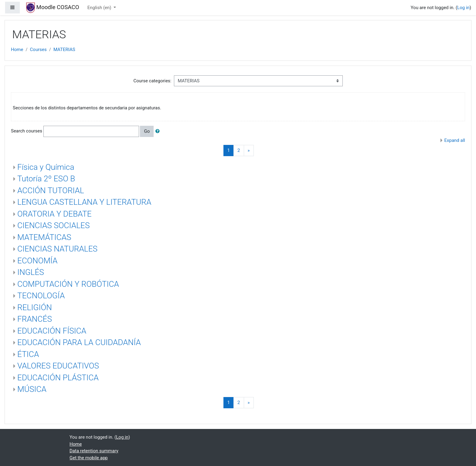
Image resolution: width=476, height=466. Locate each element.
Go (147, 131)
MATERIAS (64, 50)
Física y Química (46, 167)
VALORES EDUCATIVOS (58, 366)
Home (17, 50)
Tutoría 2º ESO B (46, 179)
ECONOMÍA (37, 261)
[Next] (249, 151)
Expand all (455, 140)
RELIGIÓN (35, 307)
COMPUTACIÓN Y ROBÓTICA (68, 284)
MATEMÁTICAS (44, 237)
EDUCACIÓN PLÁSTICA (58, 378)
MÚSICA (32, 389)
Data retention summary (94, 451)
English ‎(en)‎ (100, 8)
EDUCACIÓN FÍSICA (52, 331)
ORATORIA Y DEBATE (54, 214)
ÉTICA (28, 354)
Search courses (27, 131)
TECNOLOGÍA (41, 296)
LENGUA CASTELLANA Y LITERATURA (84, 202)
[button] (159, 131)
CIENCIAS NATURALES (57, 249)
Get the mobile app (89, 458)
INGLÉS (31, 272)
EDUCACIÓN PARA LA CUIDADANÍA (79, 342)
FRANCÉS (35, 319)
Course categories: (153, 81)
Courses (38, 50)
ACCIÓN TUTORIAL (51, 190)
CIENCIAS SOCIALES (54, 225)
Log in (463, 8)
